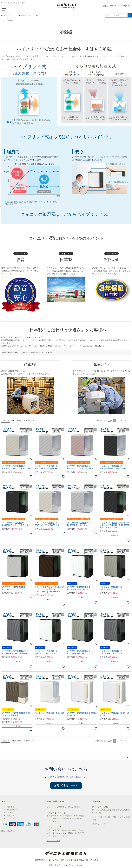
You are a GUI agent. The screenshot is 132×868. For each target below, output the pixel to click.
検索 (130, 15)
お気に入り (7, 15)
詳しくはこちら (8, 831)
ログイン (115, 6)
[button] (129, 421)
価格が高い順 (29, 420)
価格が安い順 (16, 420)
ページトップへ (128, 757)
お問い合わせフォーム (66, 785)
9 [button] (125, 420)
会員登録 (105, 6)
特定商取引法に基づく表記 (47, 860)
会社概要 (94, 860)
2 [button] (118, 420)
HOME (3, 20)
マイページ (24, 15)
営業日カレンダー (100, 824)
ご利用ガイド (126, 6)
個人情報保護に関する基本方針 (74, 860)
